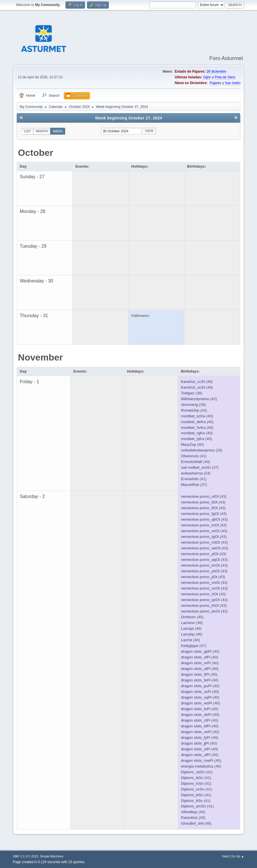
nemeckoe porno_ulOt (200, 496)
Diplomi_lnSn (192, 783)
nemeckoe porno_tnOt (200, 525)
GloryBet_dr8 (192, 823)
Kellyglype (190, 646)
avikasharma (192, 473)
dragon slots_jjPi (195, 743)
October (36, 153)
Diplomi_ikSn (192, 778)
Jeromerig (189, 405)
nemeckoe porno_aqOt (200, 560)
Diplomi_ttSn (192, 801)
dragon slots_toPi (196, 709)
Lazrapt (187, 628)
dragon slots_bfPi (196, 726)
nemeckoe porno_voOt (200, 583)
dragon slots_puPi (196, 686)
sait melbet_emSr (196, 467)
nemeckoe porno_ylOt (200, 554)
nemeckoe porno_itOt (199, 502)
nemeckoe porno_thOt (200, 606)
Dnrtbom (188, 617)
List (28, 131)
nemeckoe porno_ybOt (200, 571)
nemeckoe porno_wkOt (201, 548)
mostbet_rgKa (193, 433)
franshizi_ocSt (193, 387)
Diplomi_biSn (192, 795)
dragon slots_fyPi (196, 738)
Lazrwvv (188, 623)
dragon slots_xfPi (196, 657)
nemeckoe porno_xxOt (200, 531)
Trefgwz (188, 393)
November (41, 357)
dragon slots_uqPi (196, 697)
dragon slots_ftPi (195, 674)
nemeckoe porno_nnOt (200, 588)
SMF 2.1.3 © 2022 (26, 856)
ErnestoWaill (192, 462)
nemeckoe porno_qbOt (200, 519)
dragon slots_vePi (196, 732)
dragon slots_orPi (196, 663)
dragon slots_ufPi (196, 755)
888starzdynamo (195, 399)
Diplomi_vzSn (193, 789)
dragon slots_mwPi (197, 761)
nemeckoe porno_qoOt (200, 600)
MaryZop (189, 444)
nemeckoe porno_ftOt (199, 508)
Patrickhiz (189, 818)
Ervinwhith (190, 479)
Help (225, 856)
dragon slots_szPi (196, 692)
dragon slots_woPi (197, 703)
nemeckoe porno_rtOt (199, 594)
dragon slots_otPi (196, 669)
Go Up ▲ (238, 856)
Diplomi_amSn (193, 806)
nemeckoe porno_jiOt (199, 577)
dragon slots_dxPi (196, 715)
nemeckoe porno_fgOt (200, 514)
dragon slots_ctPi (196, 720)
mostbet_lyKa (193, 439)
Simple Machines (52, 856)
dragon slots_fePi (196, 680)
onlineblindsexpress (198, 450)
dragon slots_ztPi (196, 749)
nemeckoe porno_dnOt (200, 611)
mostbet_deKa (193, 422)
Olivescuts (190, 456)
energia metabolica (197, 766)
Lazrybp (188, 634)
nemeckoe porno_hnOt (200, 565)
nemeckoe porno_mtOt (200, 542)
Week (58, 131)
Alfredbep (189, 812)
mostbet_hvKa (193, 428)
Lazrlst (187, 640)
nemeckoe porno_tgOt (200, 537)
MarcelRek (190, 485)
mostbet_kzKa (193, 416)
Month (42, 131)
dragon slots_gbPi (196, 651)
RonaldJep (190, 410)
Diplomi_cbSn (193, 772)
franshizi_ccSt (193, 382)
